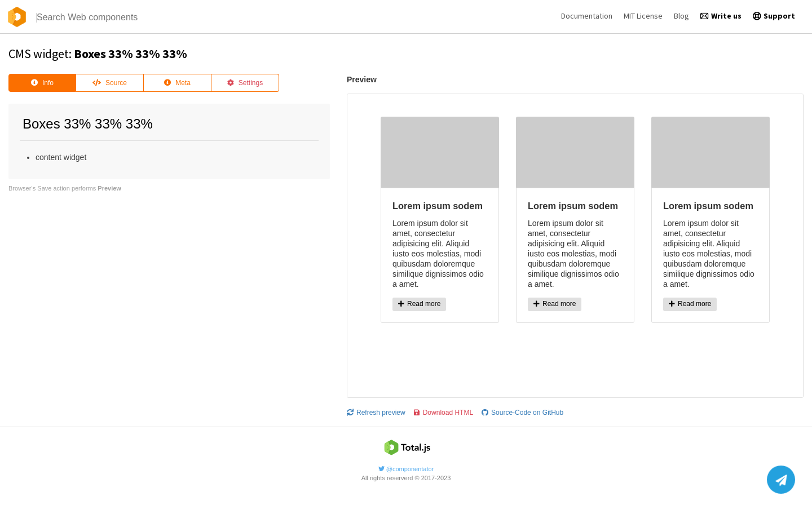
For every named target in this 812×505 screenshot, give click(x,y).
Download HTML (443, 413)
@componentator (406, 469)
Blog (681, 16)
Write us (721, 16)
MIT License (643, 16)
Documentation (587, 16)
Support (774, 16)
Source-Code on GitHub (522, 413)
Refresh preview (376, 413)
